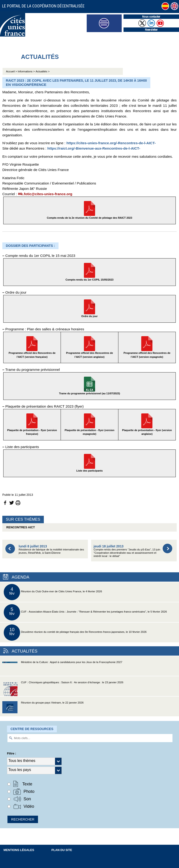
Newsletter (151, 30)
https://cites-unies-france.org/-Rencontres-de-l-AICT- (111, 143)
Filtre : (12, 753)
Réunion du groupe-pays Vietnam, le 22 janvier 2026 (43, 709)
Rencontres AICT (20, 527)
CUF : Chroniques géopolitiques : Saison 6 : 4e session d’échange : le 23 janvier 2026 (63, 689)
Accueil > (12, 71)
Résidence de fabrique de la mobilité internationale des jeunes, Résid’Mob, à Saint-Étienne (51, 549)
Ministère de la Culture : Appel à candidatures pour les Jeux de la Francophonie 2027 (62, 668)
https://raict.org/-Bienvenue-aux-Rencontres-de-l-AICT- (94, 148)
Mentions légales (19, 850)
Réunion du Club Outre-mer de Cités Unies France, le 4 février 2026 (53, 592)
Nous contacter (151, 17)
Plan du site (62, 850)
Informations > (26, 71)
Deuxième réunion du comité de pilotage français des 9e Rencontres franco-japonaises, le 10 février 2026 (75, 633)
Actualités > (43, 71)
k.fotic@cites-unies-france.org (47, 194)
